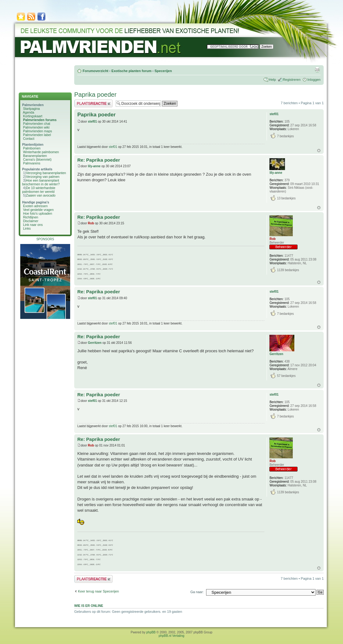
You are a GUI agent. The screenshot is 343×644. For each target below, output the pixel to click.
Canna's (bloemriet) (37, 159)
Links (27, 228)
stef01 (92, 122)
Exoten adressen (35, 206)
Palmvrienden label (37, 135)
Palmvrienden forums (40, 120)
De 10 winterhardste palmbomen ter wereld (39, 190)
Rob (91, 223)
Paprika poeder (95, 95)
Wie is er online (89, 606)
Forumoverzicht (96, 71)
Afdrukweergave (317, 70)
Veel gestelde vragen (38, 210)
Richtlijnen (31, 217)
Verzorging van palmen (43, 177)
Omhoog (319, 151)
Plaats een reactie (93, 103)
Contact (29, 139)
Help (272, 80)
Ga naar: (197, 592)
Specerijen (163, 71)
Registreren (292, 80)
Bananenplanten (35, 156)
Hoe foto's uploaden (38, 213)
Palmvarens (32, 163)
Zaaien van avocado (41, 195)
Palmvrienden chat (37, 124)
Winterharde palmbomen (41, 152)
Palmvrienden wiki (36, 127)
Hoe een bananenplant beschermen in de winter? (41, 182)
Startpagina (31, 109)
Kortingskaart (33, 116)
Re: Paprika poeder (99, 160)
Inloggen (314, 80)
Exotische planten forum (131, 71)
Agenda (28, 112)
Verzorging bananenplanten (46, 173)
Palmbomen (32, 148)
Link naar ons (33, 225)
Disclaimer (31, 221)
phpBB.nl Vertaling (171, 636)
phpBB (151, 632)
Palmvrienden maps (38, 131)
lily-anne (94, 166)
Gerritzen (95, 343)
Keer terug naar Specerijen (98, 591)
